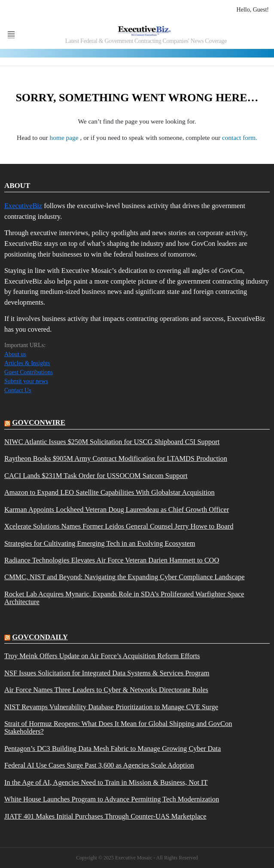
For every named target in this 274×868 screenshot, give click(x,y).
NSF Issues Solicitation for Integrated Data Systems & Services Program (107, 673)
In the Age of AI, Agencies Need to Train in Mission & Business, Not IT (106, 783)
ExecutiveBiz (23, 206)
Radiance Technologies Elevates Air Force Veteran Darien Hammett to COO (112, 560)
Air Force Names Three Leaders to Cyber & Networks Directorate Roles (106, 690)
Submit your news (26, 381)
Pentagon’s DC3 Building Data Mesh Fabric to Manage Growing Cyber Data (113, 749)
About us (15, 354)
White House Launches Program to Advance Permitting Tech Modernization (112, 799)
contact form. (240, 138)
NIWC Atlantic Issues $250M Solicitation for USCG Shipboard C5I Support (112, 442)
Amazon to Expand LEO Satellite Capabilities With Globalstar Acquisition (110, 493)
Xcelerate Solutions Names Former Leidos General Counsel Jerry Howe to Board (119, 526)
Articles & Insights (27, 363)
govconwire (39, 422)
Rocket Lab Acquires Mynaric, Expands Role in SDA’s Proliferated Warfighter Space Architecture (124, 598)
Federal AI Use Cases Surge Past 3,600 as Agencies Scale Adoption (99, 765)
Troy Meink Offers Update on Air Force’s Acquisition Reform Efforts (102, 656)
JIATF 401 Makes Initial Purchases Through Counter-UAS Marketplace (105, 817)
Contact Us (18, 390)
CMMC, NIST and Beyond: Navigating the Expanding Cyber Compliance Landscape (124, 577)
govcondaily (40, 637)
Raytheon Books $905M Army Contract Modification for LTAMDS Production (116, 459)
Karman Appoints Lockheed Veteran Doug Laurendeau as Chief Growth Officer (117, 510)
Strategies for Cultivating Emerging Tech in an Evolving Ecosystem (100, 544)
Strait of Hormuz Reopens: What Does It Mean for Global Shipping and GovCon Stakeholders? (118, 728)
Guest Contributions (29, 372)
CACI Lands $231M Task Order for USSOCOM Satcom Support (96, 476)
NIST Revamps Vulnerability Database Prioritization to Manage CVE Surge (111, 707)
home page (65, 138)
